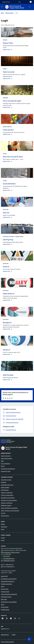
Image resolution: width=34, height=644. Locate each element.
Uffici (2, 461)
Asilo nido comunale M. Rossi (13, 157)
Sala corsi (6, 213)
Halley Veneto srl (9, 294)
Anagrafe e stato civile (7, 485)
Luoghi (3, 538)
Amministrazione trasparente (9, 594)
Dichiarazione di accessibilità (9, 602)
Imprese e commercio (7, 503)
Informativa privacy (6, 597)
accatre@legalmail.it (9, 559)
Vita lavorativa (5, 516)
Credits (14, 635)
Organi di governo (6, 456)
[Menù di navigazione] (2, 7)
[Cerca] (30, 7)
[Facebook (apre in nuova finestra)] (3, 618)
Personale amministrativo (8, 469)
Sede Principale (8, 375)
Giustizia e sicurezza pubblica (9, 500)
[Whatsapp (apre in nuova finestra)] (15, 618)
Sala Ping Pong (8, 240)
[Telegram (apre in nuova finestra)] (11, 618)
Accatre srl (6, 350)
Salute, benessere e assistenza (9, 508)
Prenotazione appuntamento (9, 579)
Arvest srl (6, 267)
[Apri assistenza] (29, 639)
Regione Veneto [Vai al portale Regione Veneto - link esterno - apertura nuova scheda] (6, 2)
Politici (3, 466)
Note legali (4, 599)
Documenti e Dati (6, 471)
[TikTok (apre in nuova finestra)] (19, 618)
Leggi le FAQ (4, 576)
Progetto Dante (5, 592)
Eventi (3, 540)
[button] (19, 2)
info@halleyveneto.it (9, 561)
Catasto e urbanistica (7, 493)
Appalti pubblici (5, 487)
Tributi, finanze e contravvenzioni (10, 511)
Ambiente (4, 482)
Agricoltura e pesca (6, 480)
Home (3, 586)
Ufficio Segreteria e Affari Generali (10, 552)
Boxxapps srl (7, 323)
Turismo (3, 513)
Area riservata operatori (7, 642)
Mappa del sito (5, 635)
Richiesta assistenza (6, 584)
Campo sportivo (8, 130)
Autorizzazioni (5, 490)
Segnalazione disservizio (8, 581)
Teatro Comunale (9, 72)
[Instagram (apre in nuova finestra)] (7, 618)
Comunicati (4, 527)
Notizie (3, 524)
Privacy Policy (5, 589)
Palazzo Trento (8, 43)
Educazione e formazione (8, 498)
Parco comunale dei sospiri (12, 101)
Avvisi (3, 529)
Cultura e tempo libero (7, 495)
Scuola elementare (9, 184)
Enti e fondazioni (6, 464)
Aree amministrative (7, 458)
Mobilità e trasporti (6, 505)
